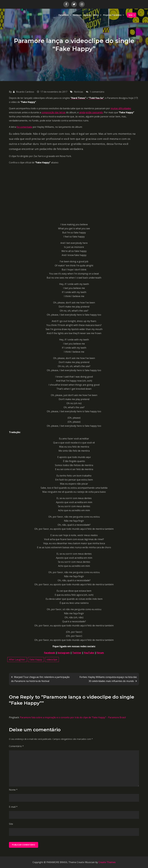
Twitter (77, 653)
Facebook (50, 653)
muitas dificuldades (121, 108)
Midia (96, 15)
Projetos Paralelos (112, 15)
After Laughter (17, 660)
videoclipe (52, 660)
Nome (13, 790)
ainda (82, 112)
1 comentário (97, 92)
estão (89, 112)
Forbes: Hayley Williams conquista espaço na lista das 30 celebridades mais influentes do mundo (108, 679)
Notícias (77, 15)
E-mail (13, 807)
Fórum (100, 653)
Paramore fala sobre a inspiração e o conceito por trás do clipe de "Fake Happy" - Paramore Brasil (73, 717)
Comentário (16, 746)
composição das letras (53, 112)
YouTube (89, 653)
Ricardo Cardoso (25, 92)
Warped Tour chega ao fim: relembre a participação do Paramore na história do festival (40, 679)
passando (97, 112)
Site (130, 15)
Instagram (64, 653)
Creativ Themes (107, 862)
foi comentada (24, 127)
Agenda (87, 15)
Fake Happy (36, 660)
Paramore (64, 15)
